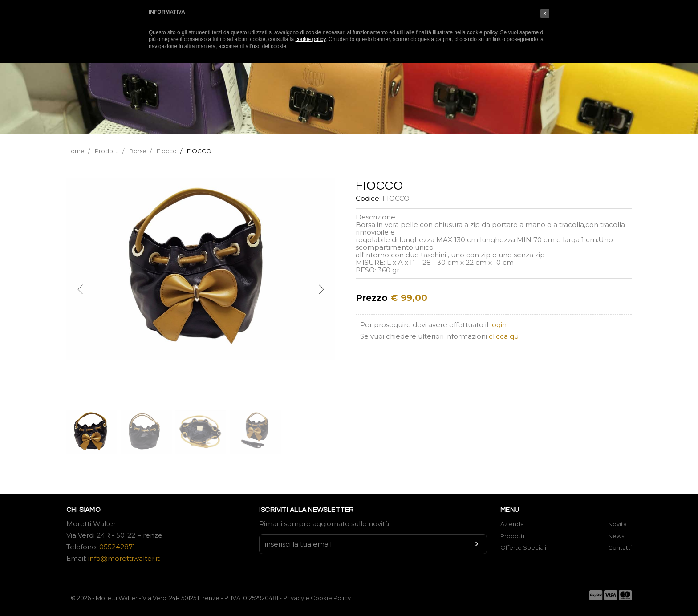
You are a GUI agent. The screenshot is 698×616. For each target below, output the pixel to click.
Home (75, 151)
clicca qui (504, 336)
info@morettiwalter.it (124, 558)
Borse (138, 151)
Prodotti (107, 151)
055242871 (117, 547)
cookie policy (311, 39)
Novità (617, 524)
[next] (321, 290)
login (498, 325)
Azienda (512, 524)
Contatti (620, 547)
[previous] (81, 290)
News (616, 536)
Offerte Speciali (523, 547)
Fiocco (167, 151)
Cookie (322, 598)
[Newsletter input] (373, 544)
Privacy (294, 598)
